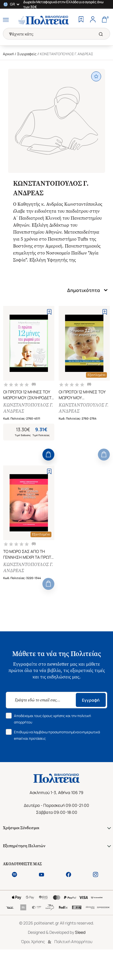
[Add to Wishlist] (49, 312)
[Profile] (93, 20)
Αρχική (8, 54)
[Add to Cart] (48, 455)
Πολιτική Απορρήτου (73, 942)
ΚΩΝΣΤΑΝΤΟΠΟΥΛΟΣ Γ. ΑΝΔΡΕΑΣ (28, 408)
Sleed (80, 932)
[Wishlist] (81, 20)
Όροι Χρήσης (33, 942)
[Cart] (104, 20)
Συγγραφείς (27, 54)
